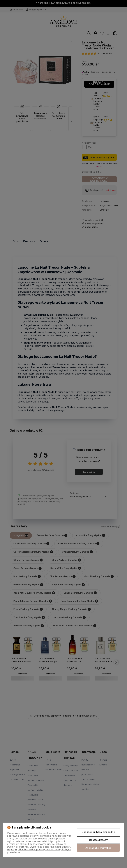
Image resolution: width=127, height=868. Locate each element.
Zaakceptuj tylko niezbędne (98, 832)
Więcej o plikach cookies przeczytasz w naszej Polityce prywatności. (39, 851)
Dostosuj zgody (98, 840)
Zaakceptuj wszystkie (98, 848)
